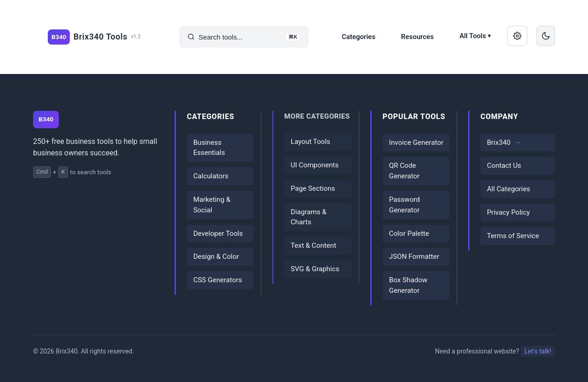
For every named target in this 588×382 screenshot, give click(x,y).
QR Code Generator (404, 171)
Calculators (211, 176)
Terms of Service (513, 236)
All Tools (475, 36)
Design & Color (216, 257)
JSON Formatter (414, 257)
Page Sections (313, 188)
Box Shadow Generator (408, 285)
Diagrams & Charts (309, 217)
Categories (359, 37)
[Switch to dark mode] (546, 36)
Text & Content (314, 245)
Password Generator (404, 205)
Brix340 (499, 143)
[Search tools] (244, 37)
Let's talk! (538, 351)
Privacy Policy (509, 212)
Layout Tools (311, 142)
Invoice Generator (416, 143)
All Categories (509, 189)
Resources (417, 37)
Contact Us (504, 165)
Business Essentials (209, 148)
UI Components (315, 165)
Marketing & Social (212, 205)
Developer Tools (218, 234)
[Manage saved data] (517, 36)
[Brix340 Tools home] (94, 37)
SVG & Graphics (315, 269)
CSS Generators (218, 280)
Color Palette (409, 234)
